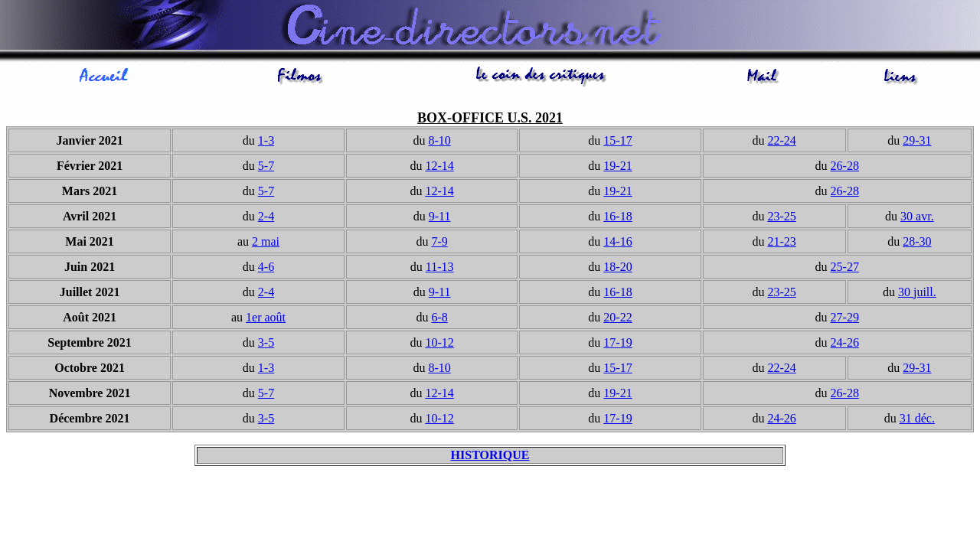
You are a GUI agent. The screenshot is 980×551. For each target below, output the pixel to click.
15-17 (617, 143)
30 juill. (917, 294)
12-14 (439, 168)
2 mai (266, 244)
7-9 (439, 244)
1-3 (266, 143)
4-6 (266, 269)
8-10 (439, 143)
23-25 (781, 218)
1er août (266, 320)
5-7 (266, 168)
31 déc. (917, 421)
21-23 (781, 244)
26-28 (845, 168)
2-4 (266, 218)
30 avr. (917, 218)
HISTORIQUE (490, 457)
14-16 (617, 244)
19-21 (617, 168)
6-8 (439, 320)
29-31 (917, 143)
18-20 (617, 269)
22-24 (781, 143)
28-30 (917, 244)
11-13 (440, 269)
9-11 (440, 218)
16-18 (617, 218)
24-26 (845, 345)
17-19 (617, 345)
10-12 (439, 345)
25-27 (845, 269)
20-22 (617, 320)
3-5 (266, 345)
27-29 (845, 320)
